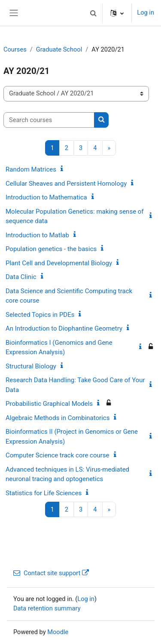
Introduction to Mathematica (46, 197)
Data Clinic (21, 277)
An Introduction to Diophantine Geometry (64, 328)
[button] (93, 13)
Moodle (58, 632)
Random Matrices (31, 169)
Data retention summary (47, 608)
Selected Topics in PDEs (40, 315)
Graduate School (59, 49)
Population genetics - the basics (51, 249)
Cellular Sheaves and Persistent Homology (66, 184)
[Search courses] (49, 120)
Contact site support (51, 573)
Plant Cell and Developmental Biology (59, 263)
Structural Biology (31, 366)
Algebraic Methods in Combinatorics (58, 418)
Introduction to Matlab (37, 235)
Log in (146, 12)
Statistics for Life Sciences (44, 493)
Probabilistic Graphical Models (49, 404)
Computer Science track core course (58, 455)
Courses (15, 49)
